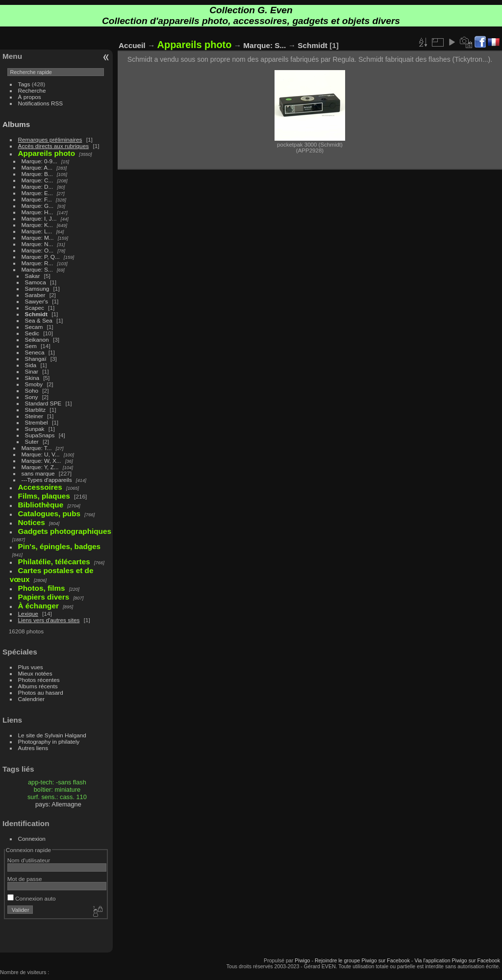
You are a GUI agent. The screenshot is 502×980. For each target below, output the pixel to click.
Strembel (37, 422)
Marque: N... (38, 244)
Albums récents (38, 686)
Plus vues (31, 667)
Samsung (37, 289)
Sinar (32, 371)
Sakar (33, 276)
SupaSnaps (40, 435)
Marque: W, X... (41, 461)
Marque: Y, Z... (40, 467)
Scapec (35, 308)
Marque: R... (38, 263)
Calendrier (31, 699)
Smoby (34, 384)
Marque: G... (38, 206)
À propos (30, 97)
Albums (16, 124)
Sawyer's (37, 301)
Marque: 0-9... (39, 161)
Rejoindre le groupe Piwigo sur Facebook (362, 960)
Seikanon (37, 339)
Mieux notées (35, 673)
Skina (32, 378)
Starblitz (36, 410)
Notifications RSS (41, 103)
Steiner (34, 416)
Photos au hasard (41, 692)
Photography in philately (49, 741)
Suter (32, 441)
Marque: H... (38, 212)
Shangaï (36, 359)
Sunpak (35, 429)
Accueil (132, 45)
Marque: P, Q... (41, 257)
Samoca (36, 282)
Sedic (32, 333)
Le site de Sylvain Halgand (52, 735)
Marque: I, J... (39, 218)
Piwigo (302, 960)
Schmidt (36, 314)
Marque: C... (38, 180)
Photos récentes (39, 680)
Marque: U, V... (41, 454)
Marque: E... (37, 193)
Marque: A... (37, 167)
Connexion (32, 839)
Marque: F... (37, 199)
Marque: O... (38, 250)
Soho (32, 390)
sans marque (38, 473)
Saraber (35, 295)
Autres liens (33, 748)
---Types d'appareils (47, 480)
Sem (31, 346)
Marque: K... (37, 225)
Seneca (35, 352)
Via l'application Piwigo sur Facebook (457, 960)
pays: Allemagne (58, 804)
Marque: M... (38, 238)
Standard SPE (43, 403)
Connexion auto (32, 898)
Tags (24, 84)
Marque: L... (37, 231)
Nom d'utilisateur (29, 860)
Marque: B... (37, 174)
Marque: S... (37, 269)
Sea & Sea (39, 320)
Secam (34, 327)
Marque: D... (38, 187)
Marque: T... (37, 448)
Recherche (32, 90)
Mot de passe (25, 879)
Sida (31, 365)
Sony (32, 397)
